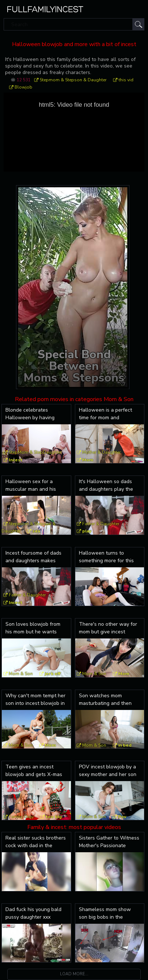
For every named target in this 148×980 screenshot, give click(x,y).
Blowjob (23, 87)
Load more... (74, 974)
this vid (126, 80)
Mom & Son (21, 674)
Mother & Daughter (101, 452)
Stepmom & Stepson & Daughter (73, 80)
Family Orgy (21, 817)
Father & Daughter (101, 524)
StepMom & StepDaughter (35, 452)
